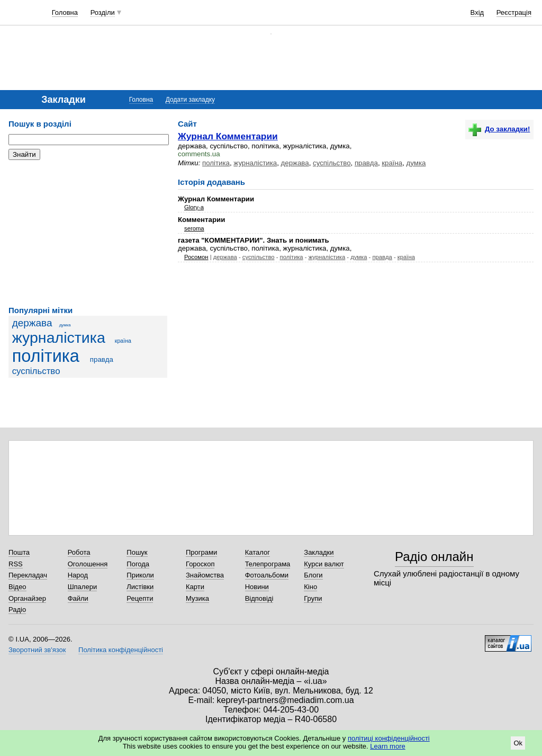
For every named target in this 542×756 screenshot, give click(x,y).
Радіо (17, 610)
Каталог (258, 552)
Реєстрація (514, 12)
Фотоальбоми (267, 575)
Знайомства (205, 575)
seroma (194, 228)
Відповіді (259, 598)
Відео (17, 587)
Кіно (310, 587)
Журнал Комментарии (228, 136)
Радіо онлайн (434, 557)
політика (46, 356)
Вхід (477, 12)
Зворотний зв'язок (37, 650)
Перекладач (28, 575)
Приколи (140, 575)
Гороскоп (200, 564)
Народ (78, 575)
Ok (518, 743)
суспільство (36, 371)
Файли (78, 598)
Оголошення (88, 564)
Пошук (137, 552)
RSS (16, 564)
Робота (79, 552)
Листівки (140, 587)
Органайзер (27, 598)
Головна (65, 12)
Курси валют (324, 564)
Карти (195, 587)
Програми (201, 552)
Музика (197, 598)
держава (32, 323)
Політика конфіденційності (121, 650)
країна (123, 341)
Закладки (319, 552)
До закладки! (499, 129)
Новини (257, 587)
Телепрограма (268, 564)
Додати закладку (190, 100)
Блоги (313, 575)
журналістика (59, 337)
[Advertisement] (88, 233)
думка (65, 325)
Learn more (387, 746)
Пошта (19, 552)
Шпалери (83, 587)
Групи (313, 598)
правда (102, 359)
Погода (138, 564)
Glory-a (194, 207)
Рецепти (140, 598)
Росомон (196, 257)
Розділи (103, 12)
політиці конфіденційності (389, 738)
